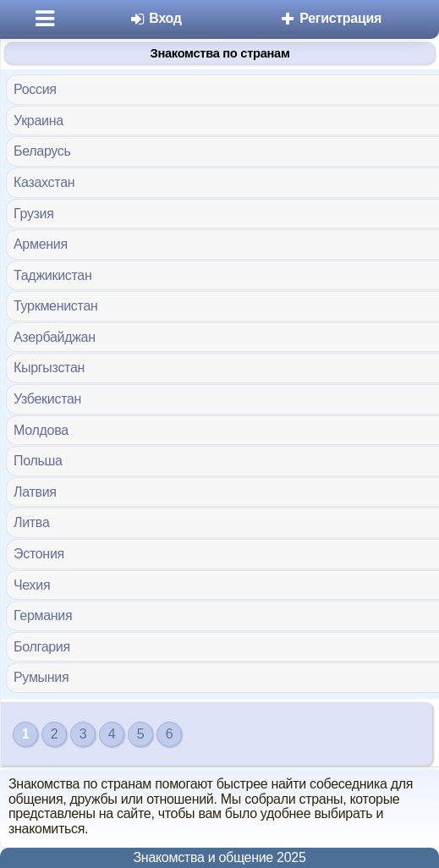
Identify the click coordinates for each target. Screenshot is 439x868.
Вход (155, 18)
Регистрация (330, 18)
